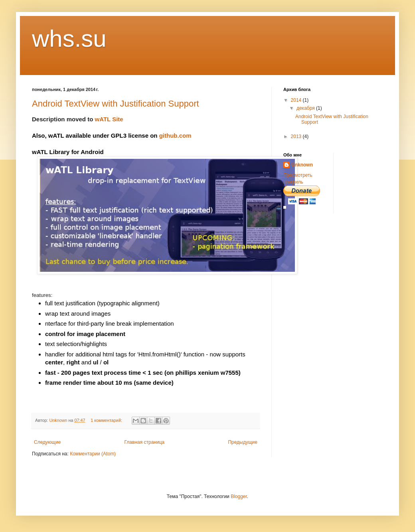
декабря (306, 108)
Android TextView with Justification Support (116, 104)
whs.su (69, 39)
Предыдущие (243, 442)
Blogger (239, 496)
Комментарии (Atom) (93, 454)
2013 (297, 136)
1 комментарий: (107, 420)
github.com (176, 135)
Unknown (302, 165)
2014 (297, 100)
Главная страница (145, 442)
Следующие (47, 442)
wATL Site (109, 119)
